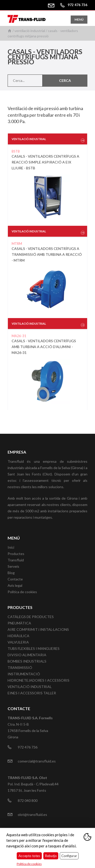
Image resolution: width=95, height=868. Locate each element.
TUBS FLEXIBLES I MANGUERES (34, 648)
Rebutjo (51, 856)
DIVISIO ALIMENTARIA (27, 655)
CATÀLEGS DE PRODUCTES (31, 617)
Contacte (15, 579)
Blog (11, 573)
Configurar (69, 856)
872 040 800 (28, 800)
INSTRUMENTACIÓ (24, 674)
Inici (10, 31)
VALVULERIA (18, 642)
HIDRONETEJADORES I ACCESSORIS (39, 680)
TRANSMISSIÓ (20, 668)
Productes (16, 554)
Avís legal (15, 585)
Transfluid (16, 560)
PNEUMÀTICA (19, 623)
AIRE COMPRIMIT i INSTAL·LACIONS (38, 629)
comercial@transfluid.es (53, 5)
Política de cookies (22, 592)
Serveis (13, 566)
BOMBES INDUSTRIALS (27, 661)
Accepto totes (29, 856)
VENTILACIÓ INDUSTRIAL (30, 31)
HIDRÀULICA (18, 636)
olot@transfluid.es (32, 814)
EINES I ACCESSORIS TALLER (32, 693)
